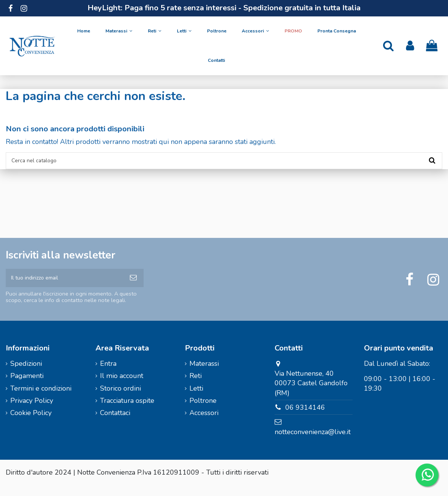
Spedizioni (26, 374)
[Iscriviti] (133, 286)
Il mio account (122, 386)
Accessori (204, 423)
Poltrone (203, 411)
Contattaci (115, 423)
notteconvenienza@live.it (313, 443)
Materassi (204, 374)
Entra (108, 374)
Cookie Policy (31, 423)
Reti (196, 386)
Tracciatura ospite (127, 411)
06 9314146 (305, 418)
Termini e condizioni (41, 399)
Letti (196, 399)
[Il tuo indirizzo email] (64, 286)
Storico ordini (120, 399)
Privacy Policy (32, 411)
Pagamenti (27, 386)
